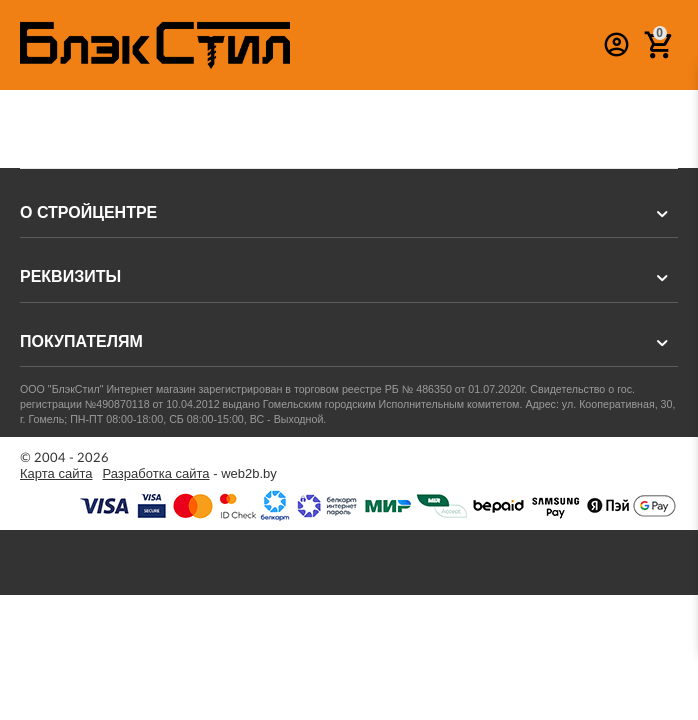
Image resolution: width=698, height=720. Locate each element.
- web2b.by (190, 474)
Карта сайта (56, 474)
